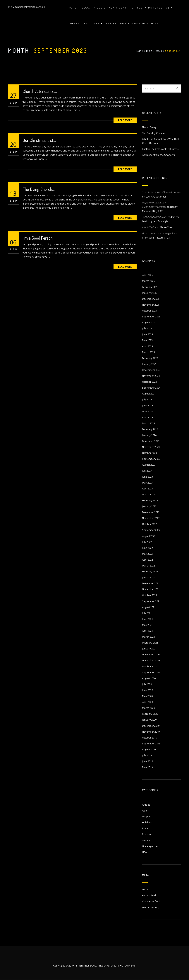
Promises (147, 834)
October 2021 (150, 595)
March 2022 (148, 566)
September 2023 (151, 459)
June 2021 (147, 619)
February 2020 (150, 714)
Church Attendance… (40, 91)
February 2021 (150, 643)
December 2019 (151, 726)
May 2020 (147, 696)
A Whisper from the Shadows (158, 155)
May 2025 (147, 340)
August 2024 (149, 394)
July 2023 (147, 471)
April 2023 (147, 489)
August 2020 (149, 678)
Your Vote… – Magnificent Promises (161, 192)
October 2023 (150, 453)
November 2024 (151, 376)
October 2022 (150, 524)
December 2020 (151, 654)
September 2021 (151, 601)
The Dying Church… (39, 189)
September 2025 (151, 317)
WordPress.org (151, 907)
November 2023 (151, 447)
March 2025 (148, 352)
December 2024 (151, 370)
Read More (125, 120)
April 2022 (147, 560)
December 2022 (151, 512)
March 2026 (148, 281)
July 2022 (147, 542)
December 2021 (151, 583)
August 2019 (149, 749)
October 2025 (150, 311)
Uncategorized (150, 846)
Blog (149, 51)
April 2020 (147, 702)
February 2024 (150, 429)
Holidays (147, 822)
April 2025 (147, 346)
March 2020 (148, 708)
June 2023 (147, 477)
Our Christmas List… (39, 140)
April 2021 (147, 631)
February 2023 (150, 500)
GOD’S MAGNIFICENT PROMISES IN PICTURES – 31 (133, 8)
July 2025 (147, 328)
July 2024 (147, 399)
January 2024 (149, 435)
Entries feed (149, 895)
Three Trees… (168, 227)
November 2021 (151, 589)
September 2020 (151, 672)
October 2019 (150, 738)
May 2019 (147, 767)
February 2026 (150, 287)
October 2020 (150, 666)
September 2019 (151, 743)
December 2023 (151, 441)
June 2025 (147, 334)
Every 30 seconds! (156, 197)
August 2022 (149, 536)
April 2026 (147, 275)
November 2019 (151, 732)
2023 (159, 51)
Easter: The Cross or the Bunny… (160, 149)
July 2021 (147, 613)
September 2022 (151, 530)
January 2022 (149, 577)
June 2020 (147, 690)
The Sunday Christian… (155, 133)
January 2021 (149, 649)
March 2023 (148, 494)
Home (73, 8)
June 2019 (147, 761)
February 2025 (150, 358)
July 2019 (147, 755)
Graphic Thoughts (85, 24)
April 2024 (147, 417)
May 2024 (147, 411)
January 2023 (149, 506)
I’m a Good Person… (39, 238)
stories (146, 840)
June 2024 (147, 405)
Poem (145, 828)
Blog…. (87, 8)
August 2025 (149, 322)
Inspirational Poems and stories (132, 24)
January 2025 (149, 364)
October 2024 (150, 382)
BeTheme (130, 966)
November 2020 (151, 660)
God (145, 811)
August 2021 (149, 607)
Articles (146, 805)
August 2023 (149, 465)
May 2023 (147, 483)
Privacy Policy (105, 966)
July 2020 (147, 684)
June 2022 (147, 548)
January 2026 (149, 293)
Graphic (147, 816)
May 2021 (147, 625)
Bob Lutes (148, 233)
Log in (145, 889)
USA (144, 852)
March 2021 (148, 637)
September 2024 (151, 388)
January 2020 (149, 720)
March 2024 (148, 423)
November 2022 (151, 518)
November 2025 (151, 305)
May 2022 (147, 554)
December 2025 (151, 299)
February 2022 (150, 571)
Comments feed (151, 901)
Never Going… (150, 127)
